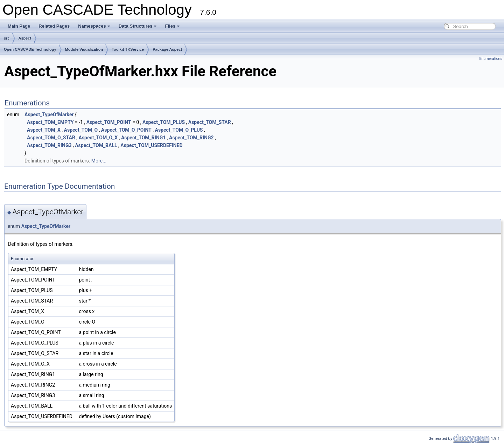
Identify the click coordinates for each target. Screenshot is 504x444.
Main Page (19, 26)
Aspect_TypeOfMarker (49, 115)
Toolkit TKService (128, 49)
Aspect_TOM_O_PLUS (179, 130)
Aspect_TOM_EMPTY (50, 122)
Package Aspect (167, 49)
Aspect (25, 38)
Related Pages (54, 26)
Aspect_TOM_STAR (210, 122)
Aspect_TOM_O (81, 130)
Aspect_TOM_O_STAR (51, 138)
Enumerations (491, 59)
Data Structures (138, 26)
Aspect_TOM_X (44, 130)
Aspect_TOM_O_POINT (126, 130)
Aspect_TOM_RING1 (143, 138)
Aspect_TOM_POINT (109, 122)
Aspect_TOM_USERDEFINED (151, 145)
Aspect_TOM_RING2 (191, 138)
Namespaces (94, 26)
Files (172, 26)
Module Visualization (84, 49)
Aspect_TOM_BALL (96, 145)
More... (99, 161)
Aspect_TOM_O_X (98, 138)
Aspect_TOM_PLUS (164, 122)
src (7, 38)
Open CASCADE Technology (30, 49)
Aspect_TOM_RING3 (49, 145)
